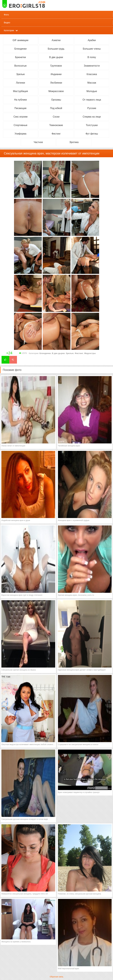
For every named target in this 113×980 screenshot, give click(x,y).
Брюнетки (21, 57)
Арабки (92, 40)
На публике (21, 100)
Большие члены (92, 49)
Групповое (56, 66)
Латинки (21, 83)
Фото (6, 15)
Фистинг (56, 134)
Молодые (92, 91)
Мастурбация (21, 91)
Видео (7, 23)
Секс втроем (20, 117)
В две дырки (56, 57)
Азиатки (56, 40)
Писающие (21, 108)
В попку (92, 57)
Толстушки (92, 125)
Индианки (56, 74)
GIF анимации (21, 40)
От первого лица (92, 100)
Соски (56, 117)
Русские (92, 108)
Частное (38, 142)
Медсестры (90, 353)
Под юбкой (56, 108)
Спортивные (20, 125)
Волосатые (21, 66)
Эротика (74, 142)
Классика (92, 74)
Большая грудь (56, 49)
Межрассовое (56, 91)
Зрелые (20, 74)
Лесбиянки (56, 83)
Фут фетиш (92, 134)
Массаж (92, 83)
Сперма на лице (92, 117)
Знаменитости (92, 66)
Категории (9, 30)
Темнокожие (56, 125)
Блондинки (21, 49)
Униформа (21, 134)
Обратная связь (56, 977)
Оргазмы (56, 100)
